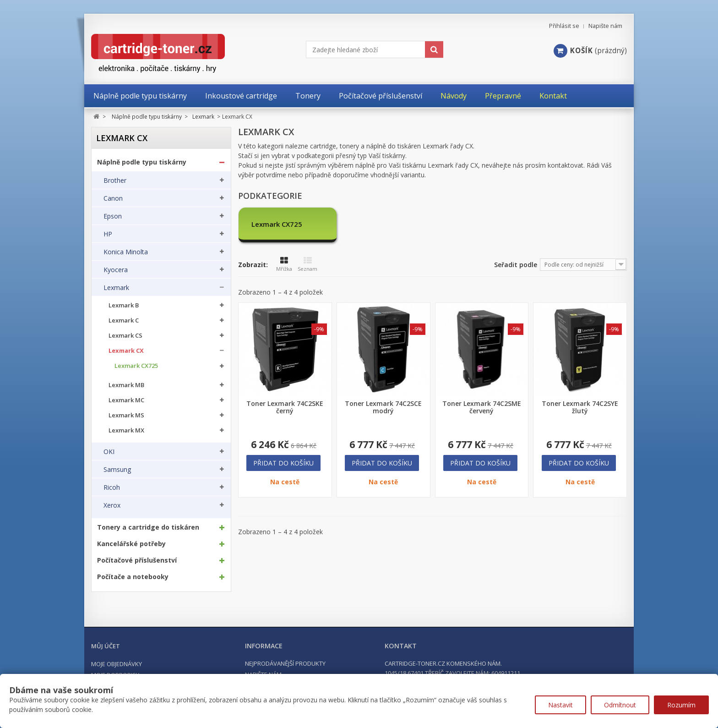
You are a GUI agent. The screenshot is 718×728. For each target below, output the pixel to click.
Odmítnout (620, 705)
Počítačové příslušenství (137, 560)
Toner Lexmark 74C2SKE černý (285, 407)
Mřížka (284, 264)
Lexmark (116, 288)
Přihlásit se (564, 26)
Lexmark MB (126, 385)
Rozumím (681, 705)
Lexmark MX (126, 430)
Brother (115, 181)
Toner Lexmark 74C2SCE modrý (383, 407)
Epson (113, 216)
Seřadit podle (516, 265)
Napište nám (605, 26)
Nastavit (560, 705)
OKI (109, 452)
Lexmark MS (126, 415)
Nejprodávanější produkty (285, 663)
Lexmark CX (126, 351)
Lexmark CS (125, 336)
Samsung (117, 470)
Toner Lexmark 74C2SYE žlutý (580, 407)
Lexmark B (124, 305)
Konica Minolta (126, 252)
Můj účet (106, 646)
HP (108, 234)
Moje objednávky (117, 664)
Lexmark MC (126, 400)
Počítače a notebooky (133, 577)
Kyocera (116, 270)
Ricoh (112, 487)
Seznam (307, 264)
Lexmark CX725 (136, 366)
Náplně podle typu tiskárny (142, 162)
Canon (113, 198)
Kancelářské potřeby (131, 544)
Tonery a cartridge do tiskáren (148, 527)
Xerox (112, 505)
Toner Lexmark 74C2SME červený (482, 407)
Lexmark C (124, 320)
